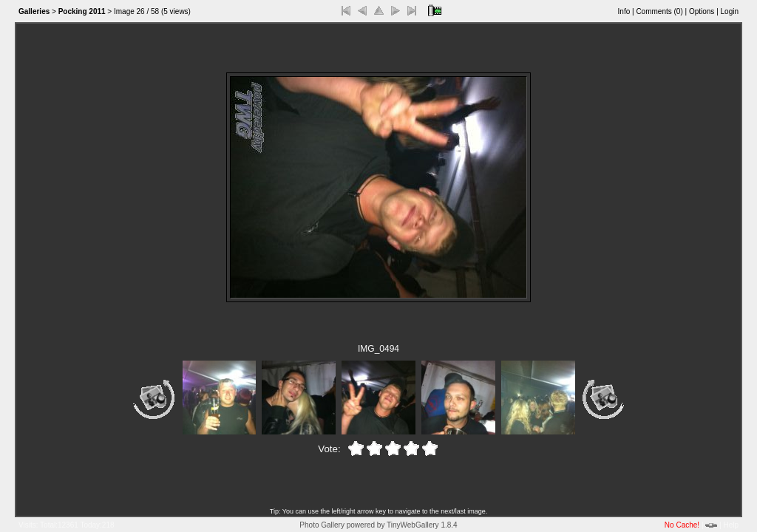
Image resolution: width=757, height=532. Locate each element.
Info (624, 11)
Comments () (659, 11)
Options (702, 11)
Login (730, 11)
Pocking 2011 (82, 11)
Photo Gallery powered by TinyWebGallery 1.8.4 (378, 525)
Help (731, 525)
